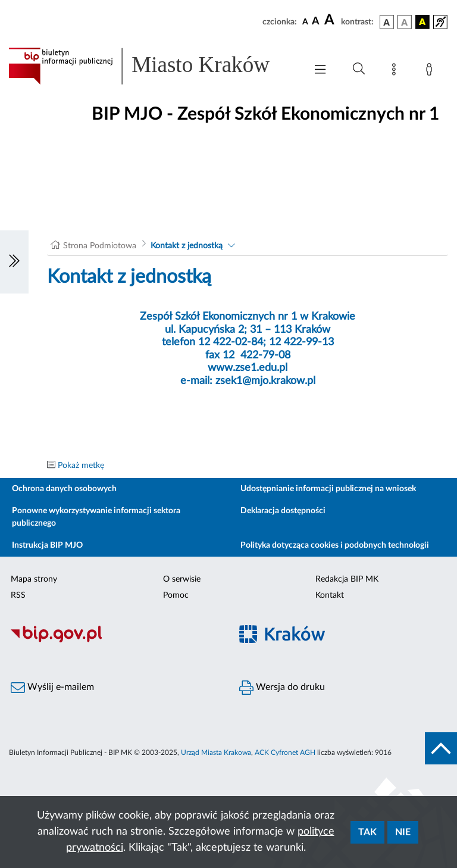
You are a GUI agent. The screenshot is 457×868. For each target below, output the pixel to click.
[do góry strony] (441, 748)
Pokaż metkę (81, 466)
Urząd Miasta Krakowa (216, 753)
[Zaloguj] (431, 71)
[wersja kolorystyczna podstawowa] (387, 22)
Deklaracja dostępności (283, 511)
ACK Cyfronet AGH (285, 753)
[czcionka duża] (331, 20)
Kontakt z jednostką (187, 246)
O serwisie (182, 579)
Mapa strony (34, 579)
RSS (18, 595)
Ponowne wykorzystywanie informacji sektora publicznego (96, 517)
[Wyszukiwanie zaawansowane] (359, 69)
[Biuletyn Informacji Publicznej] (114, 641)
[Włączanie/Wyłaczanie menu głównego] (320, 71)
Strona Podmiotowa (100, 246)
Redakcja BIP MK (347, 579)
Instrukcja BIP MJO (47, 545)
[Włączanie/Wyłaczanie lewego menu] (14, 262)
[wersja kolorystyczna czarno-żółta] (422, 22)
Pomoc (176, 595)
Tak (367, 832)
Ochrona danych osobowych (64, 489)
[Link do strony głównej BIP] (151, 66)
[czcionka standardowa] (305, 21)
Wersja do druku (282, 688)
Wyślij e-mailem (52, 688)
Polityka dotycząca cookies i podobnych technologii (335, 545)
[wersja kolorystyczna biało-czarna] (405, 22)
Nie (403, 832)
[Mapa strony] (396, 71)
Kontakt (330, 595)
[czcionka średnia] (316, 22)
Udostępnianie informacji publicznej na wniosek (328, 489)
